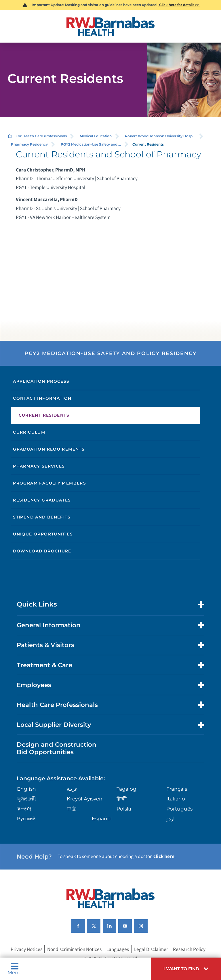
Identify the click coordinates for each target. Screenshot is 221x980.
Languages (118, 949)
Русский (26, 818)
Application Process (41, 381)
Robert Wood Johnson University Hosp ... (160, 136)
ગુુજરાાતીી (26, 799)
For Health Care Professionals (41, 136)
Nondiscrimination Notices (74, 949)
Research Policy (189, 949)
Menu (15, 969)
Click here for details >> (179, 5)
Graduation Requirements (49, 449)
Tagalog (126, 789)
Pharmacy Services (39, 466)
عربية (72, 789)
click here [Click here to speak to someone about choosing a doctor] (164, 856)
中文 (72, 809)
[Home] (110, 26)
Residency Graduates (42, 500)
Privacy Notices (26, 949)
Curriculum (29, 432)
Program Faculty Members (49, 483)
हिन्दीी (122, 799)
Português (179, 809)
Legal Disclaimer (151, 949)
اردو (170, 818)
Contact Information (42, 398)
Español (102, 818)
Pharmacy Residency (29, 144)
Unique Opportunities (43, 534)
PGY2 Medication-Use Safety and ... (91, 144)
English (26, 789)
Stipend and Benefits (42, 517)
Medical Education (96, 136)
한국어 (24, 809)
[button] (186, 969)
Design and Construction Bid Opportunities (57, 748)
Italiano (176, 799)
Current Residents (44, 415)
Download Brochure (42, 551)
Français (177, 789)
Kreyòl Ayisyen (85, 799)
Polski (124, 809)
